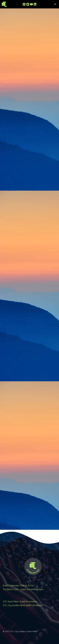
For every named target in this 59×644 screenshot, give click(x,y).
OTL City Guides (11, 605)
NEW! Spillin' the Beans (31, 605)
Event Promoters (28, 602)
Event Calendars (11, 586)
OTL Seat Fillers (11, 602)
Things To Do (27, 586)
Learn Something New (32, 589)
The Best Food (10, 589)
